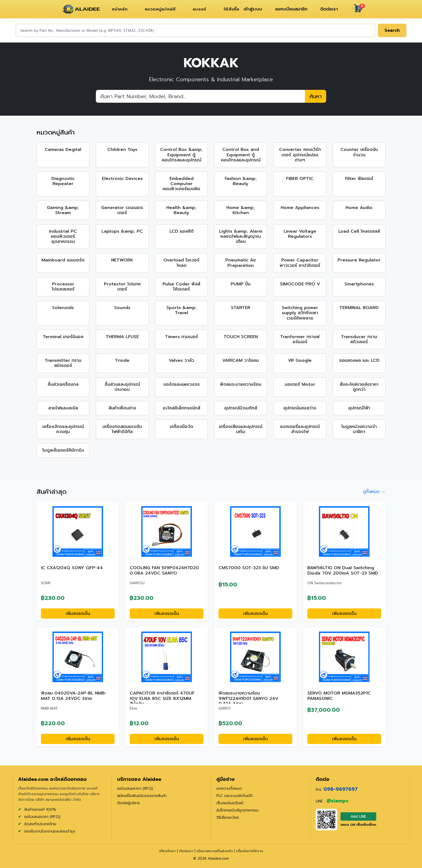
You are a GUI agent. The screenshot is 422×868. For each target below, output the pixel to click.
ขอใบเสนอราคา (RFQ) (135, 789)
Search (392, 30)
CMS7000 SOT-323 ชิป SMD (249, 568)
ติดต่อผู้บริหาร (129, 803)
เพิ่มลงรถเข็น (78, 614)
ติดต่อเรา (329, 9)
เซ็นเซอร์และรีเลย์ (230, 803)
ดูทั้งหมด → (374, 492)
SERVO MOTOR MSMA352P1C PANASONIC (339, 696)
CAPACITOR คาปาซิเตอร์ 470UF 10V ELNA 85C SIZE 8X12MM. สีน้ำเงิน (162, 698)
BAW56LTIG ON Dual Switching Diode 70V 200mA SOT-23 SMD (343, 570)
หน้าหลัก (120, 9)
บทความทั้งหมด (229, 789)
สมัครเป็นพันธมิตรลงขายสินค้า (142, 796)
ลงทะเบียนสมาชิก (291, 9)
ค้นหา (316, 96)
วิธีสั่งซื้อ (231, 9)
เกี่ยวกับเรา (168, 851)
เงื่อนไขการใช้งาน (250, 851)
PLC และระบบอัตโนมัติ (234, 796)
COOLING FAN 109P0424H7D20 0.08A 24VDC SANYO (164, 570)
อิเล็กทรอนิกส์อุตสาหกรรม (238, 810)
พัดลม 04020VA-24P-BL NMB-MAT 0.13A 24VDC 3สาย (74, 696)
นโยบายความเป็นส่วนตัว (215, 851)
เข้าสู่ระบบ (253, 9)
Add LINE (358, 816)
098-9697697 (341, 789)
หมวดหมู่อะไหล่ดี (160, 9)
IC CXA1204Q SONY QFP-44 (72, 568)
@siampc (337, 801)
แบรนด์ (199, 9)
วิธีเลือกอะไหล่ (228, 818)
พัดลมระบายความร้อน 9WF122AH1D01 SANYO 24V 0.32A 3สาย (248, 698)
